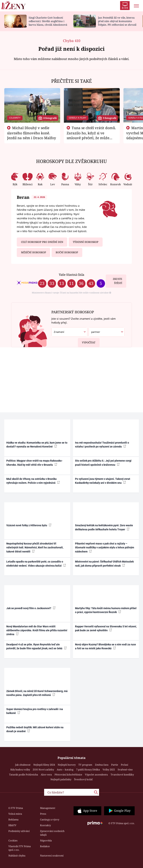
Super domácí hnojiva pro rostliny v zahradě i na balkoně (35, 711)
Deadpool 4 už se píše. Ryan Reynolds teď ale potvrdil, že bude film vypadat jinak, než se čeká (36, 646)
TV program (85, 765)
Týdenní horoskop (86, 242)
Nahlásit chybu (17, 856)
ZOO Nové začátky (43, 770)
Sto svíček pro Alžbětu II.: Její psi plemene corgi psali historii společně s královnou (103, 463)
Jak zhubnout (23, 765)
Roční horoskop (67, 252)
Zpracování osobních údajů (52, 833)
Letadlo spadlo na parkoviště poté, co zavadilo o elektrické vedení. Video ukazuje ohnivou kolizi (36, 564)
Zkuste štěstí (117, 281)
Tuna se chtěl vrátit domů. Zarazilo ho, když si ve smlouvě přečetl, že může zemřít (91, 135)
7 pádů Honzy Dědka (88, 770)
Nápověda (46, 840)
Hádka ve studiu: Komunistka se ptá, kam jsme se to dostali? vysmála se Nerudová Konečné (37, 445)
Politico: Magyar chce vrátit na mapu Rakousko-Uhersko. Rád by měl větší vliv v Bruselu (34, 463)
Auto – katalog (65, 770)
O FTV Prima (16, 808)
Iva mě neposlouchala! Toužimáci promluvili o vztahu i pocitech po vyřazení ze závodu (102, 445)
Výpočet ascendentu (96, 775)
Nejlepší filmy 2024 (44, 765)
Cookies (13, 840)
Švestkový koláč (83, 779)
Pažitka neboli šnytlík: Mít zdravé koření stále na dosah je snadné (35, 729)
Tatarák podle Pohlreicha (24, 775)
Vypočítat (87, 341)
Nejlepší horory (67, 765)
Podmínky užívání (19, 831)
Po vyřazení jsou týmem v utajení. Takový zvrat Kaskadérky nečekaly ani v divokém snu (103, 481)
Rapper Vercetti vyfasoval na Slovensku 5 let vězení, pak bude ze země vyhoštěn (106, 628)
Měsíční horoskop (34, 252)
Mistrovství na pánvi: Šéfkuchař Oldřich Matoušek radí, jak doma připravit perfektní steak (104, 564)
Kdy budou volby (20, 770)
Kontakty (45, 825)
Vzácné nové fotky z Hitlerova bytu (29, 525)
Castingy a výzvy (50, 819)
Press (43, 814)
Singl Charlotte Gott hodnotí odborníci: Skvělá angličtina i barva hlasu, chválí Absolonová (48, 21)
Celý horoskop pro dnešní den (42, 242)
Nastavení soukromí (52, 856)
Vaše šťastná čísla (71, 275)
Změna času (102, 765)
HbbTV (12, 825)
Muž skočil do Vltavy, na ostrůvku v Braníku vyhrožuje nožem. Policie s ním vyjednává (33, 481)
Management (48, 808)
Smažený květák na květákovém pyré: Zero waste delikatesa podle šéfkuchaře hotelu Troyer (104, 527)
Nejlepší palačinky (61, 779)
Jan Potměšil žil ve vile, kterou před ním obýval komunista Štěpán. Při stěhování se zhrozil (117, 21)
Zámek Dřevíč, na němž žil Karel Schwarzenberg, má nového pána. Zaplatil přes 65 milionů (37, 693)
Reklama (13, 819)
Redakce (45, 846)
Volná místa (15, 814)
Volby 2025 (109, 770)
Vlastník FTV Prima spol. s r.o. (20, 848)
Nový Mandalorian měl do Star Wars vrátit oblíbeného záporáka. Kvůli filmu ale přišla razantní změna (37, 630)
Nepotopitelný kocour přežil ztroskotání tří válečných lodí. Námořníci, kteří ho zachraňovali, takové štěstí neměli (35, 548)
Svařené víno (125, 770)
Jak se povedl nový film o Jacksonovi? (31, 608)
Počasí (124, 765)
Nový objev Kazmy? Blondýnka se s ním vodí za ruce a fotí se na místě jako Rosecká (105, 646)
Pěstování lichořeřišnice (68, 775)
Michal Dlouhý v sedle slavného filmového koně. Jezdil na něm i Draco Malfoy (32, 133)
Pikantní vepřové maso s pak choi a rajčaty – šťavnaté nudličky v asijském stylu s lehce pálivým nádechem (105, 548)
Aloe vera (46, 775)
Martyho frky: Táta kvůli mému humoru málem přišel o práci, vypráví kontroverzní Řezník (106, 610)
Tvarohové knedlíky (122, 775)
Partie (115, 765)
